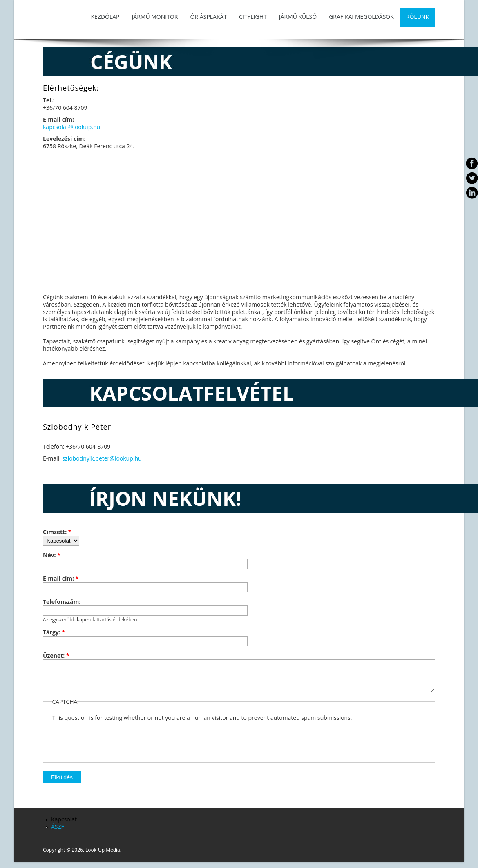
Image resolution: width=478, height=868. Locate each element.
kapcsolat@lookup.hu (71, 127)
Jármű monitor (155, 17)
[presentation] (114, 743)
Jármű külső (298, 17)
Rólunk (418, 17)
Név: (52, 555)
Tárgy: (54, 632)
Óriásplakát (208, 17)
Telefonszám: (62, 602)
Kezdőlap (105, 17)
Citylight (253, 17)
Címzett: (57, 532)
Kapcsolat (64, 825)
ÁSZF (58, 833)
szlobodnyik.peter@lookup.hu (102, 458)
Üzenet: (56, 656)
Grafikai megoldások (361, 17)
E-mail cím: (61, 579)
